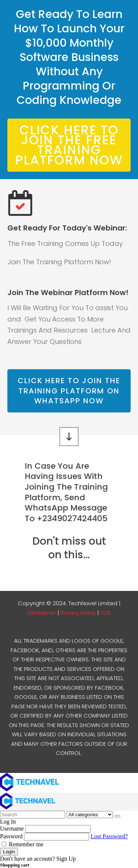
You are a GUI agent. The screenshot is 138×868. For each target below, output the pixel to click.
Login (9, 852)
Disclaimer (43, 613)
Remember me (22, 844)
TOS (105, 613)
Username (12, 829)
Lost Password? (109, 836)
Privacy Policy (78, 613)
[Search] (117, 816)
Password (11, 836)
